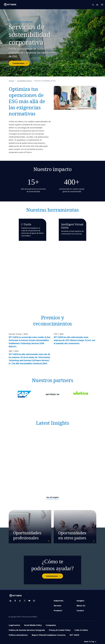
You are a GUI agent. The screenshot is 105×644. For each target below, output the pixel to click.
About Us (81, 606)
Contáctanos (21, 63)
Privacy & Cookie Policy (60, 630)
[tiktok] (20, 601)
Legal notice (14, 625)
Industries (59, 601)
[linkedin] (10, 601)
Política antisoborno (18, 635)
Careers (80, 610)
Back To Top (90, 642)
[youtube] (29, 601)
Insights (80, 601)
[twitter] (25, 601)
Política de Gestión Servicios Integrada (27, 630)
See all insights (53, 497)
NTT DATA (74, 635)
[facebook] (15, 601)
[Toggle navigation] (103, 5)
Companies (51, 625)
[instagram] (34, 601)
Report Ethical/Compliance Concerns (49, 635)
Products (58, 610)
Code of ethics (81, 630)
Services (11, 81)
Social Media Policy (33, 625)
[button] (94, 5)
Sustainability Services (24, 81)
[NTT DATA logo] (8, 5)
